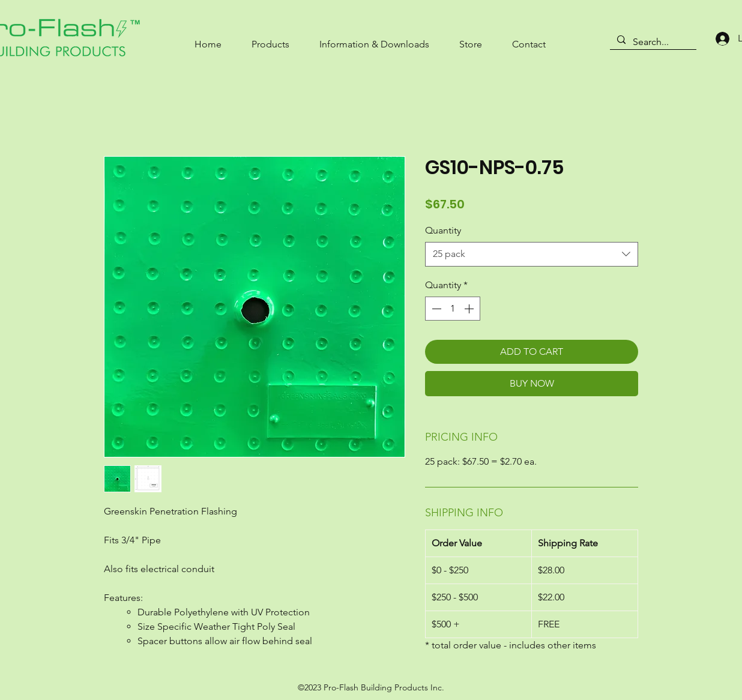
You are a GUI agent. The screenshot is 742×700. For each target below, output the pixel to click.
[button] (270, 39)
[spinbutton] (453, 309)
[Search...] (652, 42)
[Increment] (470, 309)
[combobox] (532, 254)
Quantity (443, 230)
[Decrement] (435, 309)
